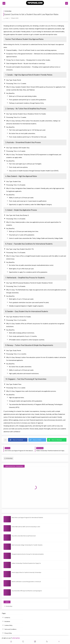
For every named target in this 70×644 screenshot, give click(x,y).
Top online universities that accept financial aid (24, 536)
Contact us (7, 618)
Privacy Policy (8, 633)
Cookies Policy (8, 625)
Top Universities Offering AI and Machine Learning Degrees (27, 591)
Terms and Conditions (10, 629)
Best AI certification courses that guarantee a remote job (26, 582)
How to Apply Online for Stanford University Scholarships (26, 572)
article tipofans (16, 638)
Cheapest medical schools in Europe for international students (28, 554)
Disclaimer (7, 621)
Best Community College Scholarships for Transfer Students (27, 545)
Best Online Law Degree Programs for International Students (27, 517)
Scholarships (8, 11)
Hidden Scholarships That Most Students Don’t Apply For (26, 563)
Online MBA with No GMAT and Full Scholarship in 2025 (26, 527)
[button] (18, 440)
